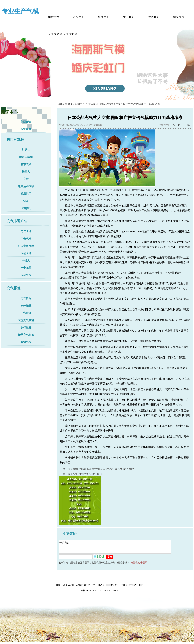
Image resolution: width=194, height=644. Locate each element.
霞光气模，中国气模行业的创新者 (85, 474)
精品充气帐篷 (26, 335)
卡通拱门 (26, 208)
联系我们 (154, 17)
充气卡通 (26, 231)
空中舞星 (26, 268)
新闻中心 (104, 17)
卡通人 (26, 261)
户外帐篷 (26, 306)
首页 (70, 104)
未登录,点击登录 (139, 565)
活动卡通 (26, 253)
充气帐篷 (26, 298)
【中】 (180, 125)
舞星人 (26, 172)
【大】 (188, 125)
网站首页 (54, 17)
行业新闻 (26, 129)
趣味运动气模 (26, 186)
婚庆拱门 (26, 194)
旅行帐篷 (26, 328)
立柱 (26, 179)
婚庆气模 (179, 17)
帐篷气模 (26, 342)
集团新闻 (26, 122)
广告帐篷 (26, 313)
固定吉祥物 (26, 157)
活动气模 (26, 275)
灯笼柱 (26, 150)
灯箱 (26, 201)
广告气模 (26, 239)
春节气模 (26, 164)
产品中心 (79, 17)
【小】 (173, 125)
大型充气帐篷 (26, 320)
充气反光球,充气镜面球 (63, 34)
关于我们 (129, 17)
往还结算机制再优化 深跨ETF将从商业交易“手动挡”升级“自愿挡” (101, 469)
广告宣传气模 (26, 246)
